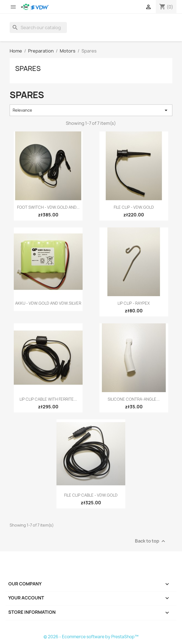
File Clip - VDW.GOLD (134, 207)
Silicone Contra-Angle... (134, 399)
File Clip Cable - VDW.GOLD (91, 495)
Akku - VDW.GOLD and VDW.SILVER (48, 303)
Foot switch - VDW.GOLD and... (48, 207)
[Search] (38, 27)
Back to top (151, 541)
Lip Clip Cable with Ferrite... (48, 399)
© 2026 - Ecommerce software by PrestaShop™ (91, 637)
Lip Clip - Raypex (134, 303)
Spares (28, 68)
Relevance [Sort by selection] (91, 110)
